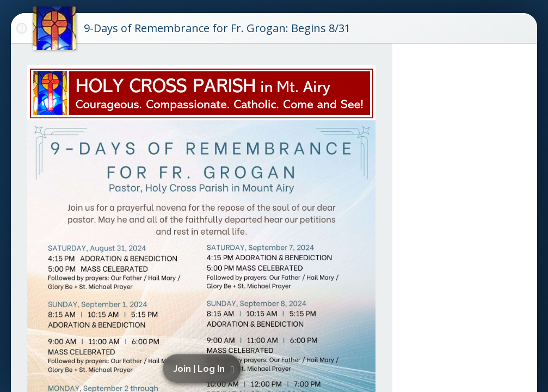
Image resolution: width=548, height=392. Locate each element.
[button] (204, 369)
